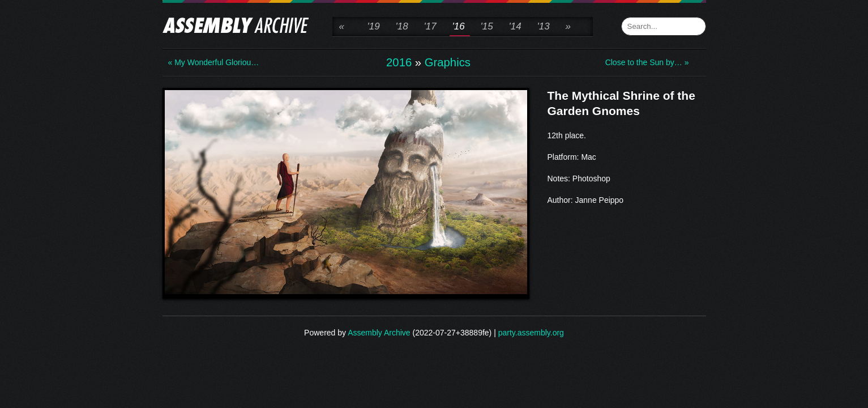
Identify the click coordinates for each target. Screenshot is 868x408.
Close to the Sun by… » (647, 62)
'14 (515, 26)
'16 (459, 26)
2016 (399, 62)
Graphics (448, 62)
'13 (544, 26)
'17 (430, 26)
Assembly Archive (379, 333)
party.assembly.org (531, 333)
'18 (402, 26)
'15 (487, 26)
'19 (374, 26)
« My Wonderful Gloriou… (213, 62)
